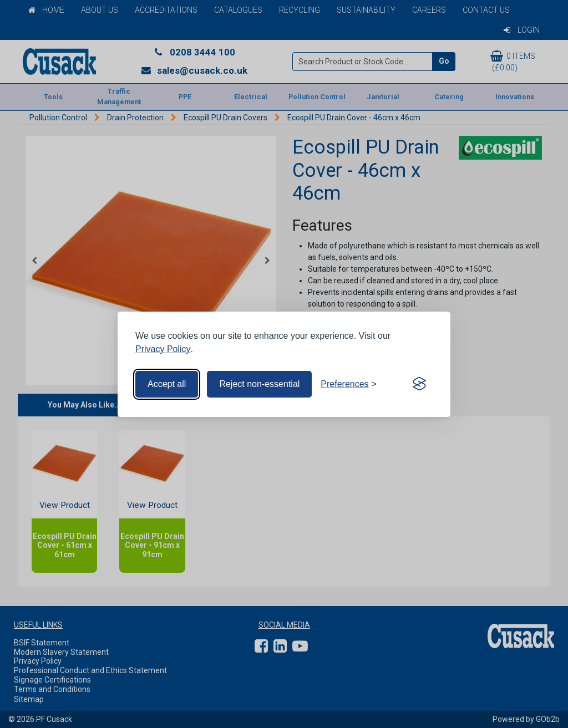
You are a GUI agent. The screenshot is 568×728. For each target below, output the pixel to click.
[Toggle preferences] (349, 384)
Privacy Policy (163, 349)
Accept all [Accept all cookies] (167, 384)
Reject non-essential (259, 384)
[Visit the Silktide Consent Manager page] (419, 384)
